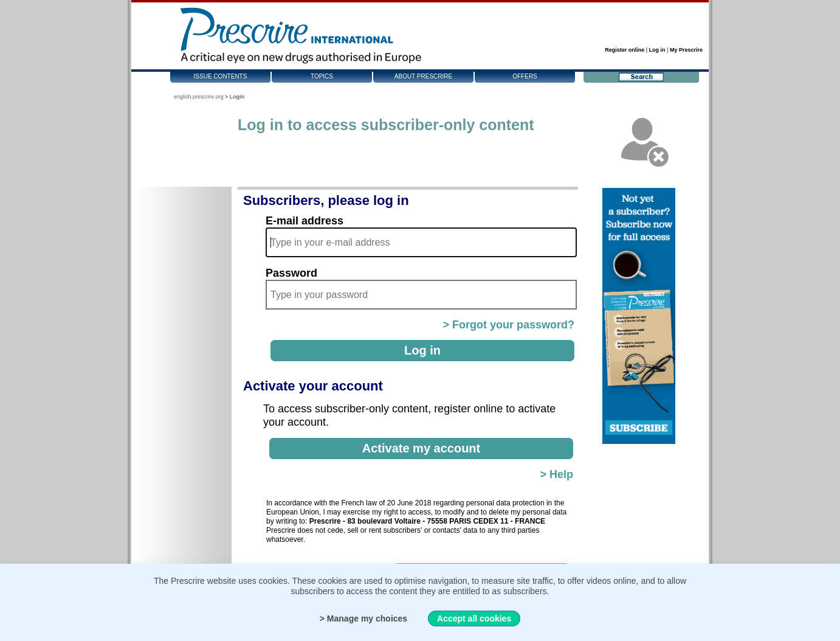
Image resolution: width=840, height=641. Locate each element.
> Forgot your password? (508, 325)
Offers (525, 76)
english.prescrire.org (199, 97)
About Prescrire (423, 76)
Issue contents (221, 76)
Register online (625, 50)
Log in (657, 50)
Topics (322, 76)
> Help (556, 474)
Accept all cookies (474, 618)
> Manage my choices (363, 618)
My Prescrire (686, 50)
